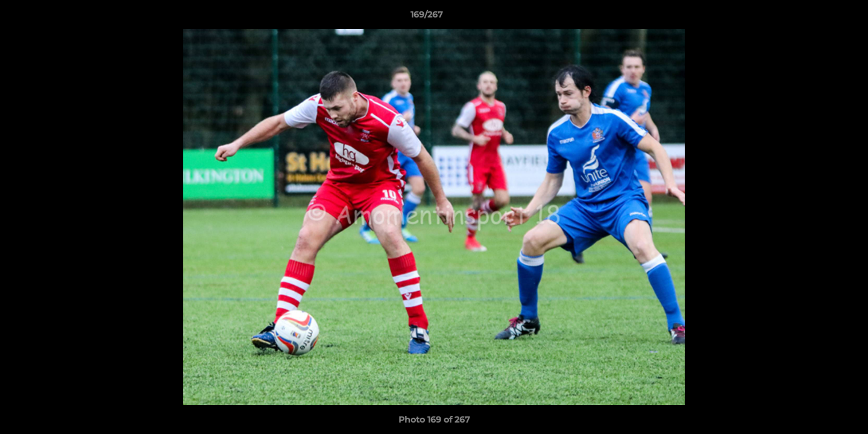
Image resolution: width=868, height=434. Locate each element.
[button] (817, 17)
